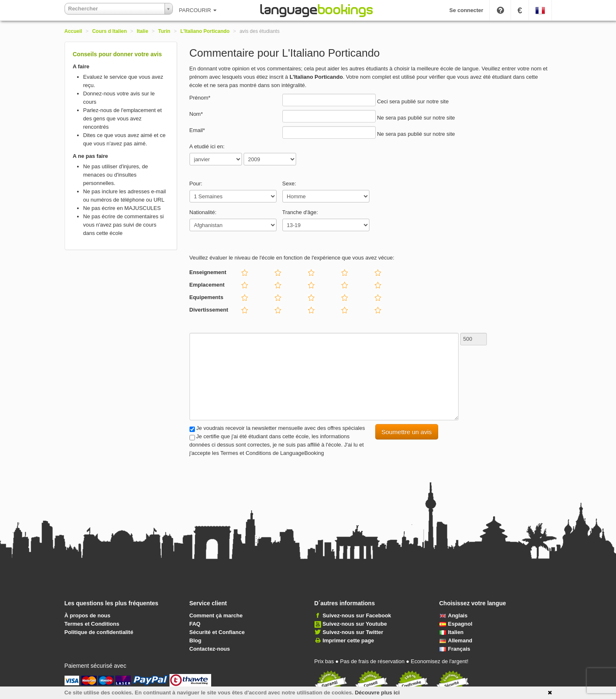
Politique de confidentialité (99, 632)
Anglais (454, 615)
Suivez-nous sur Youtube (355, 624)
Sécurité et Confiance (217, 632)
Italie (143, 31)
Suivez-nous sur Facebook (357, 615)
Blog (196, 640)
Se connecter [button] (466, 10)
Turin (164, 31)
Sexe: (289, 183)
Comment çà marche (216, 615)
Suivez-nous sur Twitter (353, 632)
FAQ (195, 624)
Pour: (196, 183)
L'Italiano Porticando (205, 31)
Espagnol (456, 624)
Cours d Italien (109, 31)
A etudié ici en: (207, 146)
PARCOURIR (198, 10)
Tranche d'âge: (300, 212)
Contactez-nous (210, 649)
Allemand (456, 640)
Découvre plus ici (377, 693)
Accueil (74, 31)
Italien (452, 632)
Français (455, 649)
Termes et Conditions (92, 624)
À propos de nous (88, 615)
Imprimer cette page (348, 640)
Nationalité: (203, 212)
